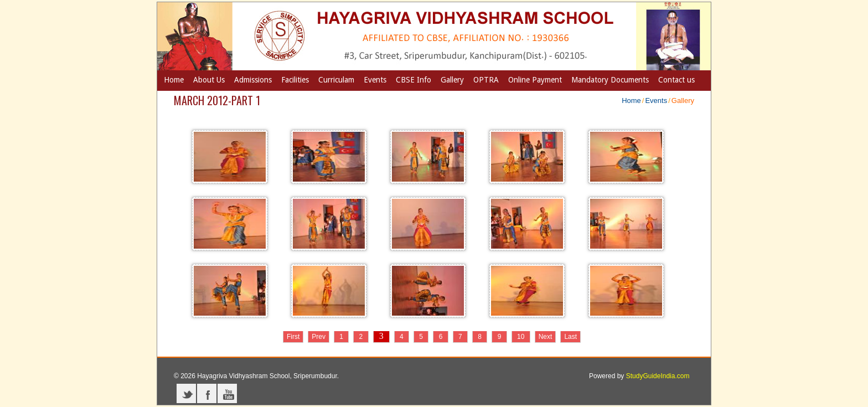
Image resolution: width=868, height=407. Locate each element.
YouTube (227, 393)
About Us (209, 80)
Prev (319, 337)
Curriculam (336, 80)
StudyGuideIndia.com (658, 376)
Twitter (186, 393)
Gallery (452, 80)
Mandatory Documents (610, 80)
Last (570, 337)
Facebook (207, 393)
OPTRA (486, 80)
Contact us (676, 80)
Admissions (253, 80)
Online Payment (535, 80)
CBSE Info (414, 80)
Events (375, 80)
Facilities (295, 80)
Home (174, 80)
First (293, 337)
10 (521, 337)
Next (546, 337)
